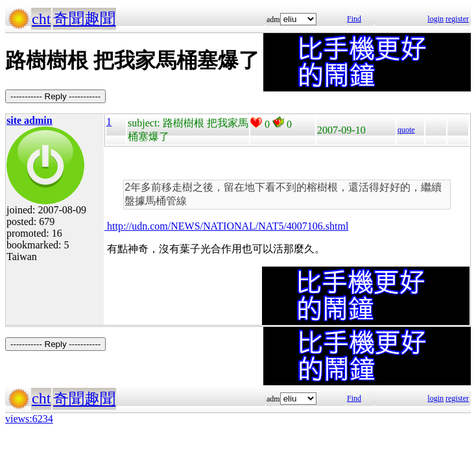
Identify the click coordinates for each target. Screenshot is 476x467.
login (435, 19)
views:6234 (29, 419)
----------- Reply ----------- (55, 96)
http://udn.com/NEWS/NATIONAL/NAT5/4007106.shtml (226, 226)
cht (41, 19)
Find (354, 19)
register (457, 19)
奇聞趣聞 (84, 19)
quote (406, 130)
